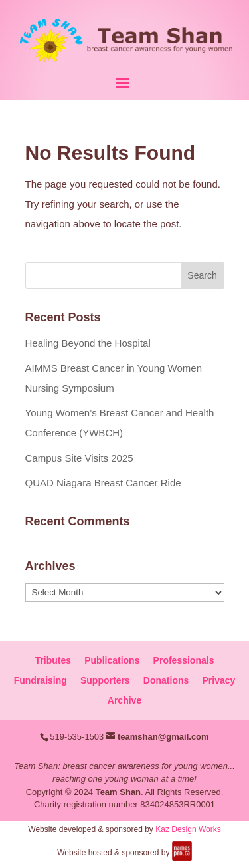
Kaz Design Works (188, 829)
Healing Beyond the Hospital (88, 343)
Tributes (53, 660)
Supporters (105, 680)
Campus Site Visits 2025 (79, 458)
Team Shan (118, 792)
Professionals (184, 660)
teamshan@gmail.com (163, 737)
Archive (124, 700)
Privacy (218, 680)
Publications (112, 660)
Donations (166, 680)
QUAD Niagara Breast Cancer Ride (103, 483)
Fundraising (41, 680)
